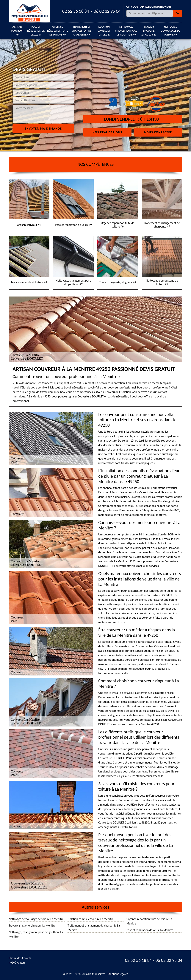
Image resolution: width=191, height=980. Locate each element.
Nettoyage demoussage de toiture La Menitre (36, 919)
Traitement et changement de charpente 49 (82, 31)
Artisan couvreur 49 (17, 31)
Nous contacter (158, 132)
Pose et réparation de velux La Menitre (150, 930)
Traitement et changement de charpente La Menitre (94, 928)
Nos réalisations (107, 132)
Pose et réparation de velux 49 (36, 31)
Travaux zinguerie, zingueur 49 (149, 31)
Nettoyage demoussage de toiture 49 (170, 31)
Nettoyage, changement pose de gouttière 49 (126, 31)
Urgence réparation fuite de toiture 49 (58, 31)
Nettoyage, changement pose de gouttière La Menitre (36, 934)
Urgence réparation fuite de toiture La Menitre (149, 921)
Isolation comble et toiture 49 (104, 31)
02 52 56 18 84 (76, 11)
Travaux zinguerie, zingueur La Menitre (32, 926)
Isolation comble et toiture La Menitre (90, 919)
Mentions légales (118, 974)
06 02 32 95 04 (107, 11)
